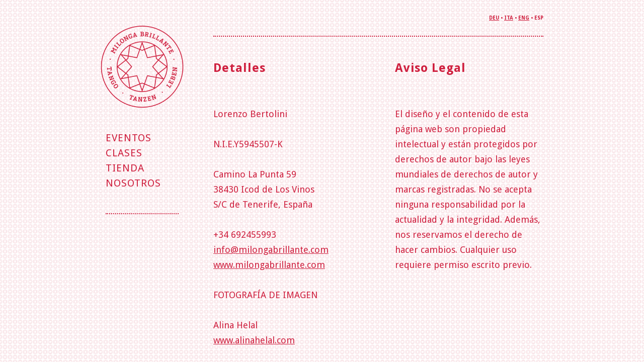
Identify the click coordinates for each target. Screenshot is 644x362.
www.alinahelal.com (254, 340)
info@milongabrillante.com (271, 250)
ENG (524, 18)
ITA (509, 18)
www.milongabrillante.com (269, 265)
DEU (494, 18)
